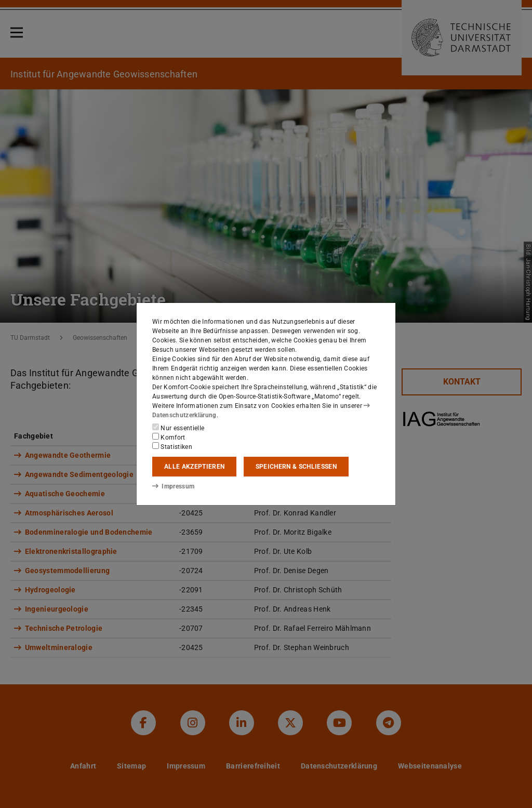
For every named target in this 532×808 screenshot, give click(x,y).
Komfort (169, 437)
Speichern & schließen (296, 467)
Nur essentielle (178, 428)
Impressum (173, 486)
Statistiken (172, 446)
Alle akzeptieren (194, 467)
